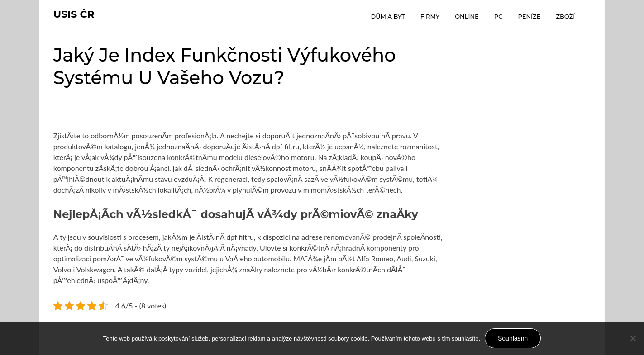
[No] (633, 338)
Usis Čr (74, 14)
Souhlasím (513, 338)
